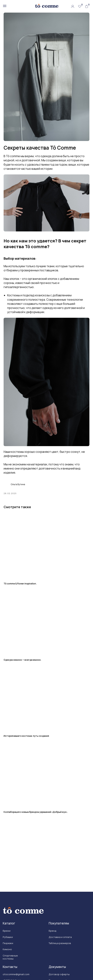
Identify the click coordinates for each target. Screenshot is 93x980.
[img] (47, 6)
